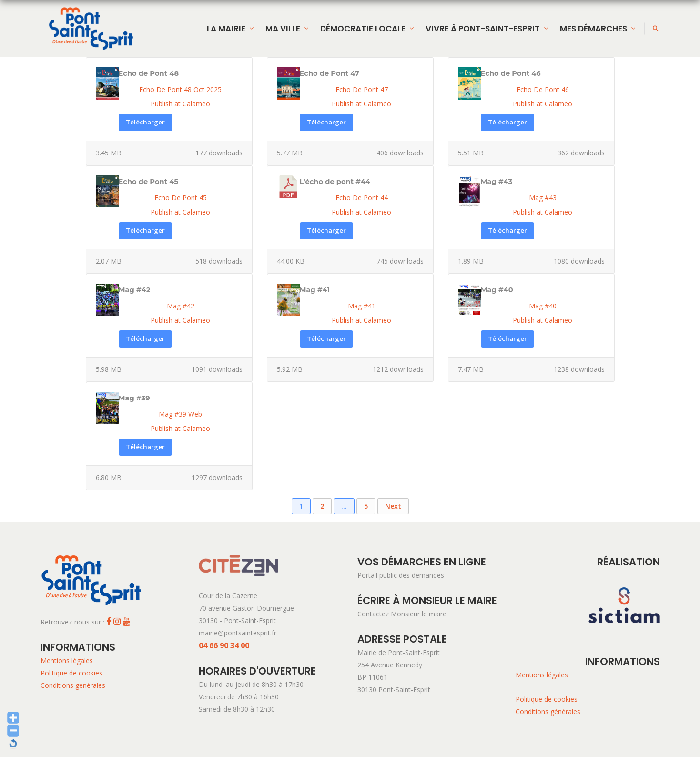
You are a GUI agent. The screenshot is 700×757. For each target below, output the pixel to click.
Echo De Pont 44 (362, 198)
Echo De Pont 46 (543, 89)
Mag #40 (543, 306)
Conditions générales (73, 685)
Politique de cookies (71, 673)
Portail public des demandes (401, 575)
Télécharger (145, 122)
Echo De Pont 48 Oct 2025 (180, 89)
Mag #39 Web (180, 414)
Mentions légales (67, 660)
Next (393, 506)
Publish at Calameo (180, 104)
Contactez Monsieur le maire (402, 614)
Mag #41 (362, 306)
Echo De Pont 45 (181, 198)
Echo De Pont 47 (362, 89)
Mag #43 (543, 198)
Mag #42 (181, 306)
